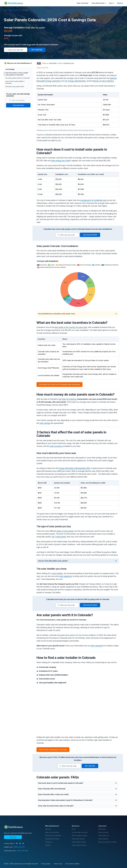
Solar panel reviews (78, 839)
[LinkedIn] (20, 843)
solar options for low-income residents (80, 635)
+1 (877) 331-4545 (22, 851)
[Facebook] (17, 843)
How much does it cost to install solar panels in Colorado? (17, 74)
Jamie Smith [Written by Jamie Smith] (53, 63)
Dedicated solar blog (52, 839)
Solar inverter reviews (79, 845)
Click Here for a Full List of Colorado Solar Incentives (59, 384)
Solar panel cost (104, 836)
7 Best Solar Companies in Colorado (53, 750)
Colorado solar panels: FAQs (15, 87)
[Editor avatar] (40, 63)
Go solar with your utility (80, 832)
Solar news (102, 829)
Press (74, 829)
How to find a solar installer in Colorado (15, 82)
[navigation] (13, 3)
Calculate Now (18, 105)
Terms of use (58, 864)
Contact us (49, 842)
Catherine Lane (69, 63)
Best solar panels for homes (108, 842)
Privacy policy (46, 864)
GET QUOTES (90, 766)
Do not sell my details (72, 864)
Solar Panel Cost (16, 10)
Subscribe (13, 837)
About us (48, 829)
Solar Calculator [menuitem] (83, 3)
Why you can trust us (52, 832)
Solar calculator (103, 832)
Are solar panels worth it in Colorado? (18, 78)
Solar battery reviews (79, 842)
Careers (48, 845)
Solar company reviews (80, 836)
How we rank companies (53, 836)
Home (7, 10)
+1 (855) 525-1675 (19, 847)
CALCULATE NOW (90, 235)
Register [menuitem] (120, 3)
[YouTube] (23, 843)
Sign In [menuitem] (111, 3)
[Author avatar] (38, 63)
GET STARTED (37, 50)
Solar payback (103, 839)
